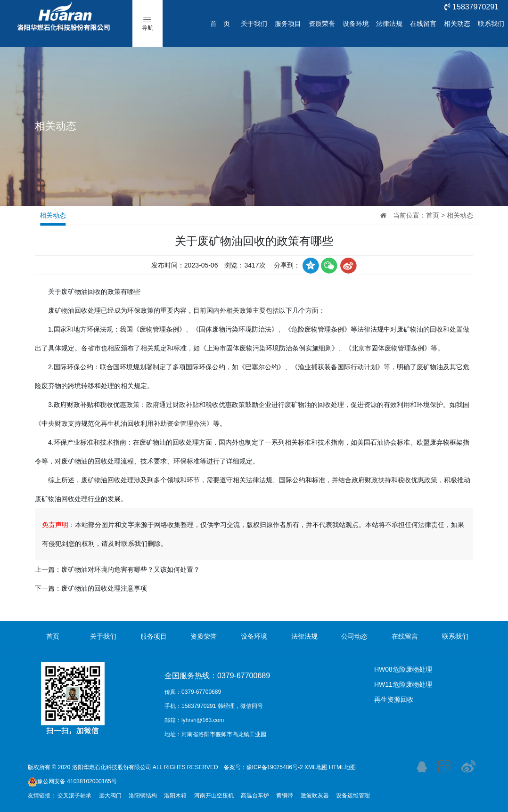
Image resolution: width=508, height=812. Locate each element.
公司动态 (354, 636)
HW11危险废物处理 (403, 684)
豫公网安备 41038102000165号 (72, 781)
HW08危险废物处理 (403, 669)
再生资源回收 (394, 699)
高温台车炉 (255, 796)
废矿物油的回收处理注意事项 (104, 588)
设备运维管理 (353, 796)
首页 (433, 215)
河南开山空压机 (214, 796)
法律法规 (389, 24)
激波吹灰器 (315, 796)
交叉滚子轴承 (74, 796)
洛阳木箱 (175, 796)
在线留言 (423, 24)
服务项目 (288, 24)
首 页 (220, 24)
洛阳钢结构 (143, 796)
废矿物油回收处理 (74, 310)
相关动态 (457, 24)
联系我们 (491, 24)
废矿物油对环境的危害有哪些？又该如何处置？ (131, 569)
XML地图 (316, 767)
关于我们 (254, 24)
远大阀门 (110, 796)
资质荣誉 (322, 24)
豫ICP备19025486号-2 (275, 767)
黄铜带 (285, 796)
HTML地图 (342, 767)
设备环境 (356, 24)
